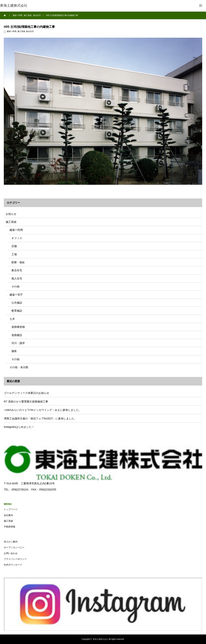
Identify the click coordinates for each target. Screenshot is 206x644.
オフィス (17, 238)
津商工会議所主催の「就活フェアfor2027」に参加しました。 (40, 418)
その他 (15, 286)
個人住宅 (17, 278)
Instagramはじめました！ (19, 427)
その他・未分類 (19, 367)
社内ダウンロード (13, 565)
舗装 (14, 351)
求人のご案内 (11, 542)
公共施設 (17, 303)
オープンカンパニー (14, 547)
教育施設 (17, 311)
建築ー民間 (12, 31)
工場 (14, 254)
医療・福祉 (18, 262)
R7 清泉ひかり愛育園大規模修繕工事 (26, 402)
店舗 (14, 246)
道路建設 (17, 335)
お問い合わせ (11, 553)
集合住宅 (30, 31)
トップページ (11, 509)
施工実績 (21, 31)
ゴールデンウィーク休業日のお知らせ (26, 393)
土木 (12, 319)
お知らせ (11, 214)
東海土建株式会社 (100, 639)
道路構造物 (18, 327)
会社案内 (8, 515)
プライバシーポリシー (15, 559)
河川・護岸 (18, 343)
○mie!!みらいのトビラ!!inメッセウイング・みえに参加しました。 (43, 410)
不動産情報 (10, 527)
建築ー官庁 (16, 295)
